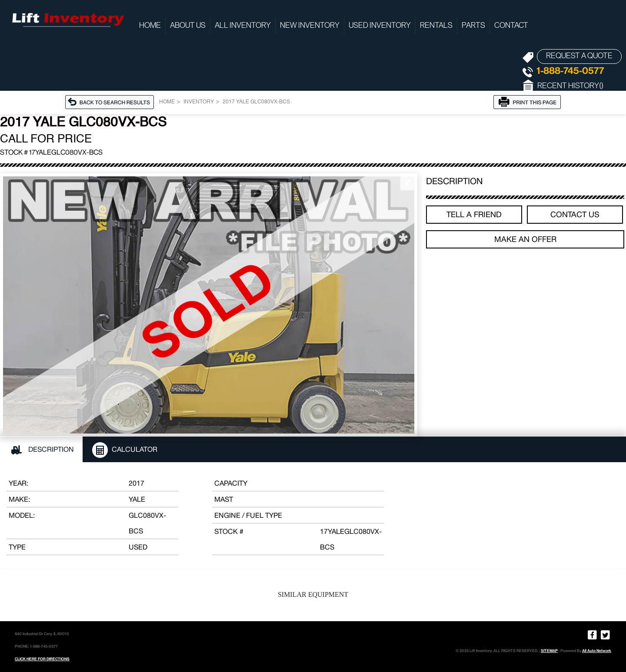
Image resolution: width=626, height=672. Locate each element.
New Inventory (310, 26)
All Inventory (243, 26)
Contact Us (575, 214)
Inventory (199, 102)
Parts (473, 26)
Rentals (436, 26)
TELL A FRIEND (474, 214)
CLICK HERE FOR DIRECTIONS (42, 659)
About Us (188, 26)
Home (150, 26)
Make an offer (525, 239)
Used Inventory (380, 26)
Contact (511, 26)
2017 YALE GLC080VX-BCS (256, 102)
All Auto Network (597, 651)
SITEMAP (549, 651)
